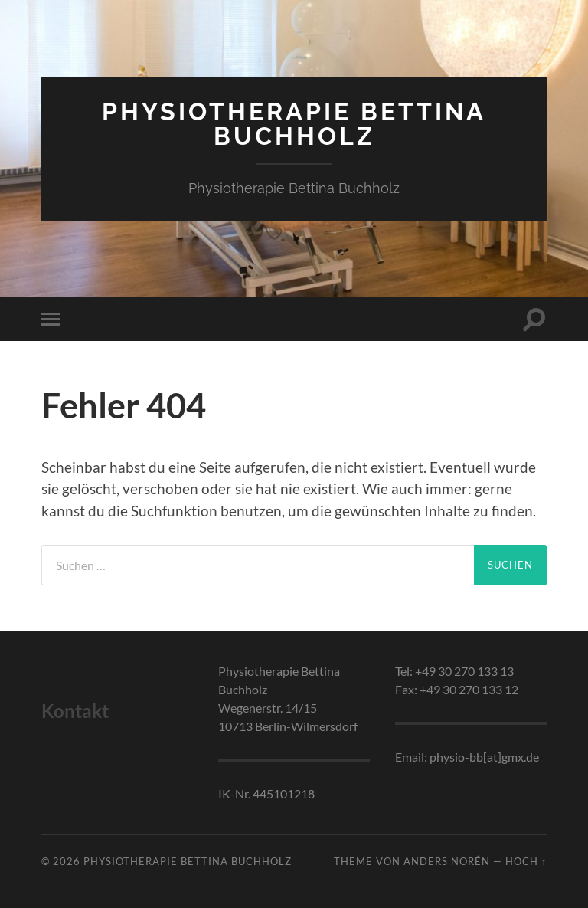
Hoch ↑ (526, 861)
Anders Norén (447, 861)
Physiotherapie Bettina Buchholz (294, 124)
